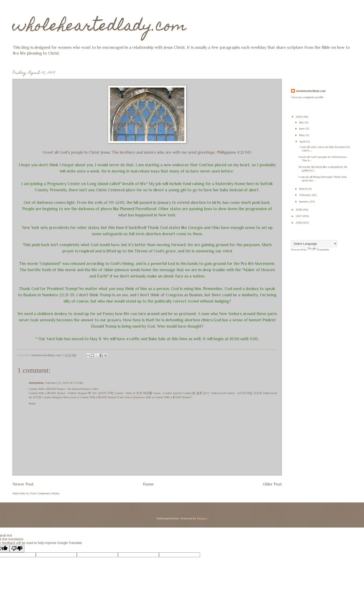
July (302, 122)
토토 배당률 (144, 393)
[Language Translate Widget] (314, 244)
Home (148, 484)
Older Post (272, 484)
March (304, 189)
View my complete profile (307, 97)
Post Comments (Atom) (45, 493)
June (302, 129)
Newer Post (23, 484)
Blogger (202, 518)
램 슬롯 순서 (201, 393)
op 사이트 (35, 397)
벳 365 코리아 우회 (101, 393)
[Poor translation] (17, 549)
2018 (299, 210)
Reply (32, 403)
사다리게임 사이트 (250, 393)
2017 (299, 216)
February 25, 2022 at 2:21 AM (64, 383)
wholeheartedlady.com (99, 27)
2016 (299, 223)
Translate (318, 249)
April (303, 142)
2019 (299, 117)
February (306, 195)
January (305, 201)
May (302, 135)
